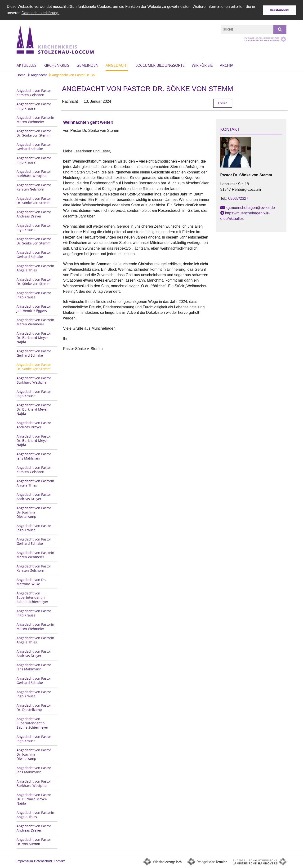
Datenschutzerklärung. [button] (40, 13)
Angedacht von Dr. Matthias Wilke (31, 581)
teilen (223, 103)
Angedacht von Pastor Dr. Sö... (73, 75)
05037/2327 (238, 198)
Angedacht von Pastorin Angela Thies (35, 268)
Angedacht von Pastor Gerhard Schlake (34, 146)
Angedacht (117, 65)
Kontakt (59, 861)
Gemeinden (87, 65)
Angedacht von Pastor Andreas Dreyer (34, 214)
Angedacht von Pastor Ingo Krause (34, 106)
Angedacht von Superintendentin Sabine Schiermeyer (32, 597)
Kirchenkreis (56, 65)
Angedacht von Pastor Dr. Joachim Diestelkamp (34, 512)
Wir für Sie (202, 65)
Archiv (227, 65)
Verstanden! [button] (280, 10)
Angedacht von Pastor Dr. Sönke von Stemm (34, 133)
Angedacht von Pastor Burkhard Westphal (34, 173)
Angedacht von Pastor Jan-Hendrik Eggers (34, 308)
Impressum (25, 861)
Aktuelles (27, 65)
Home (21, 75)
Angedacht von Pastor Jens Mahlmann (34, 456)
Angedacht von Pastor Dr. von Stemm (34, 841)
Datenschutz (43, 861)
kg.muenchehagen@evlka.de (250, 207)
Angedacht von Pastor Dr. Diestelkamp (34, 707)
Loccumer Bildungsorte (160, 65)
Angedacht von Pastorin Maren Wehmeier (35, 119)
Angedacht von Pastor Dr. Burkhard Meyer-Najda (34, 337)
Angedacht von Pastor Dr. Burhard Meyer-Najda (34, 799)
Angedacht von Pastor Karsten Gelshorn (34, 92)
